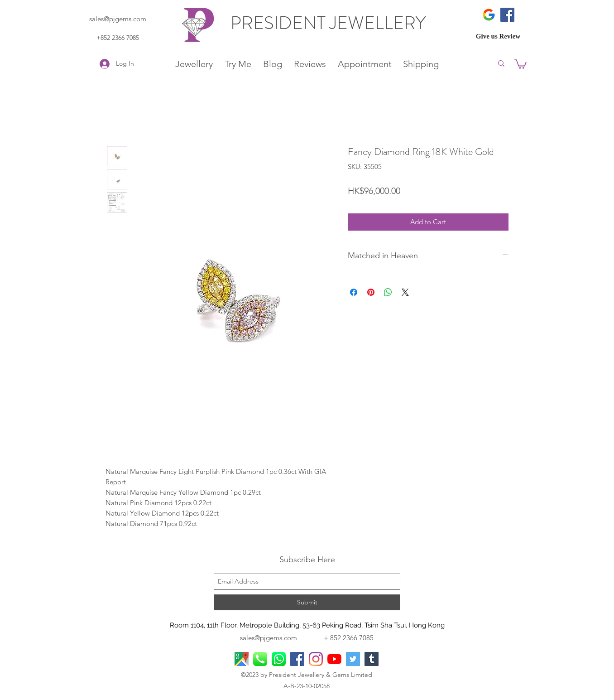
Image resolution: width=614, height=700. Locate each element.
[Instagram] (316, 659)
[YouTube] (334, 659)
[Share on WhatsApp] (388, 292)
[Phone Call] (260, 659)
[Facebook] (507, 15)
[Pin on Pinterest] (371, 292)
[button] (520, 64)
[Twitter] (353, 659)
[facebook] (297, 659)
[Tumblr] (372, 659)
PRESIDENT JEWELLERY (330, 23)
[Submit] (307, 602)
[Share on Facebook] (354, 292)
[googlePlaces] (242, 659)
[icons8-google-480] (489, 15)
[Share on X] (405, 292)
